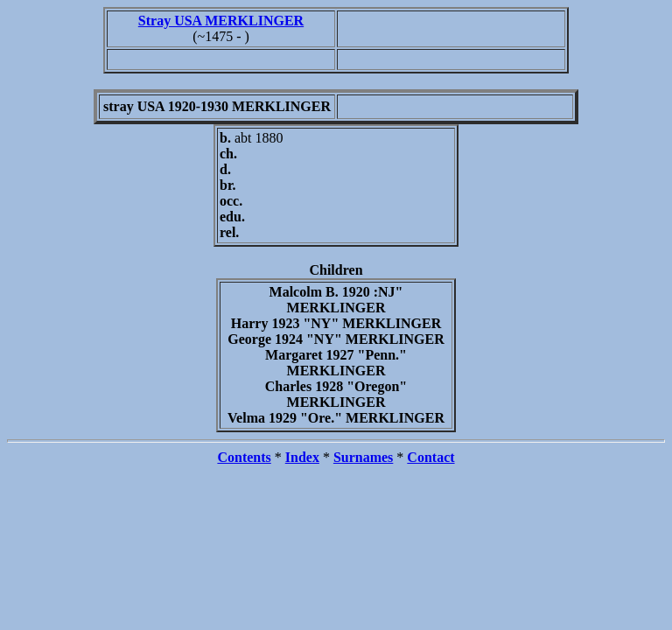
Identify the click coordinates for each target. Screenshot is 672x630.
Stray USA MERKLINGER (221, 21)
